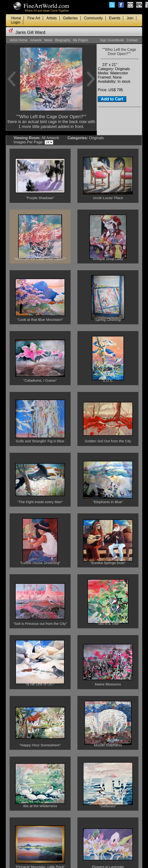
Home (16, 18)
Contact (132, 40)
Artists (51, 18)
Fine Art (34, 18)
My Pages (80, 40)
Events (115, 18)
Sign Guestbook (112, 40)
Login (16, 22)
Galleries (70, 18)
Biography (63, 40)
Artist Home (19, 40)
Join (130, 18)
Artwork (36, 40)
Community (93, 18)
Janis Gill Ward (30, 32)
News (48, 40)
